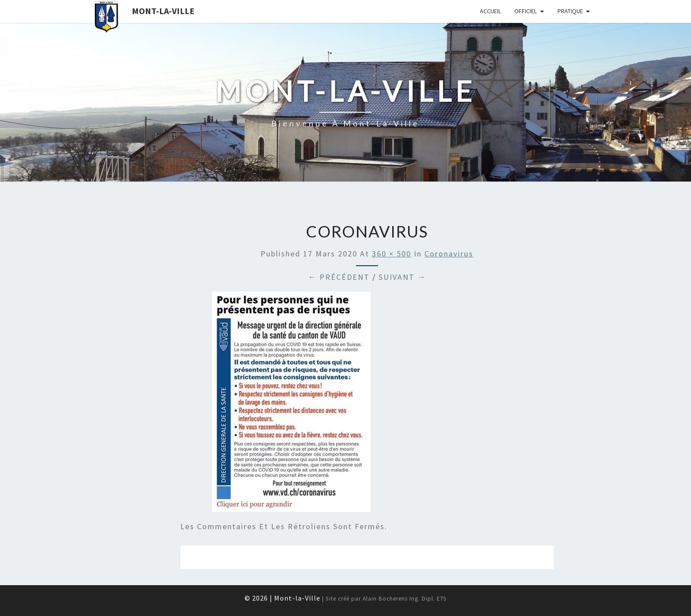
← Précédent (339, 277)
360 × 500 (392, 254)
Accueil (490, 11)
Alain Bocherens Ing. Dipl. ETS (405, 599)
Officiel (526, 11)
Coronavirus (449, 254)
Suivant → (402, 277)
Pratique (570, 11)
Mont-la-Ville (163, 11)
